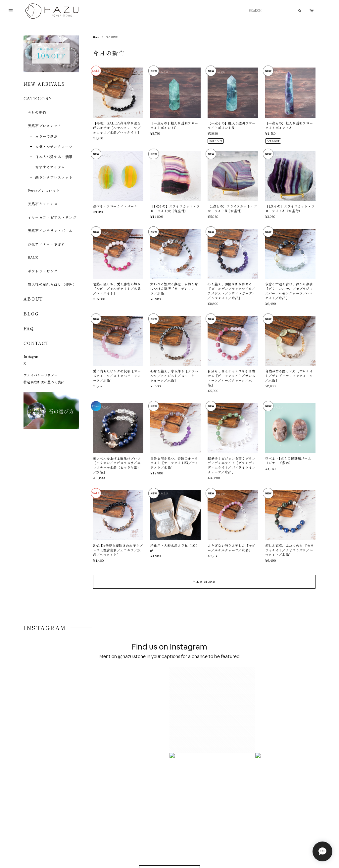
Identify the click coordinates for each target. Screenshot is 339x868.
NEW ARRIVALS (44, 84)
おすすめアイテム (50, 167)
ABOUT (33, 299)
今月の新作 (37, 112)
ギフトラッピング (43, 271)
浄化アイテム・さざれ (47, 244)
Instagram (31, 356)
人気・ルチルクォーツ (54, 146)
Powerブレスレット (44, 191)
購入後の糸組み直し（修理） (52, 284)
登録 (297, 785)
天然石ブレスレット (45, 126)
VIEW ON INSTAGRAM (169, 690)
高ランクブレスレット (54, 177)
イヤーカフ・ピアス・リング (52, 217)
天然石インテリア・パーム (50, 231)
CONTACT (36, 343)
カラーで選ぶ (46, 136)
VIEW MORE (204, 581)
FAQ (29, 329)
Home (96, 37)
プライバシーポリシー (41, 375)
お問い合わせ (113, 836)
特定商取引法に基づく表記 (44, 382)
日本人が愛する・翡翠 (54, 157)
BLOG (31, 314)
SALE (33, 257)
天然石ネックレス (43, 204)
